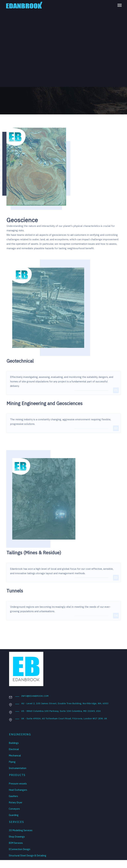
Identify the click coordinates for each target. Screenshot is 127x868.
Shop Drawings (17, 837)
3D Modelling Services (21, 830)
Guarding (14, 815)
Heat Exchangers (18, 790)
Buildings (14, 743)
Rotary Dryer (16, 802)
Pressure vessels (18, 784)
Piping (12, 762)
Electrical (14, 749)
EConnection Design (20, 849)
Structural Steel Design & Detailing (28, 855)
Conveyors (14, 809)
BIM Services (16, 843)
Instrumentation (18, 768)
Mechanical (15, 755)
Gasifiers (13, 796)
